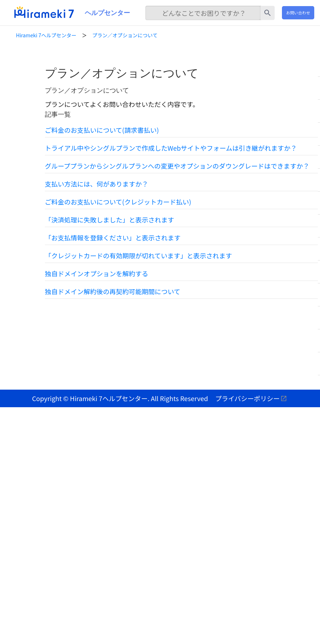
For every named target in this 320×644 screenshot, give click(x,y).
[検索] (203, 13)
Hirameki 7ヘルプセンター (46, 35)
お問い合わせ (298, 13)
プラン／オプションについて (125, 35)
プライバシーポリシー (247, 398)
